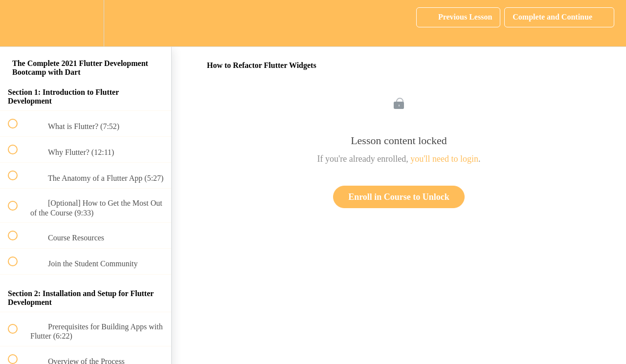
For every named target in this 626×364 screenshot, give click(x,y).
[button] (18, 23)
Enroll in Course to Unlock (399, 197)
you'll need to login (444, 159)
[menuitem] (86, 23)
